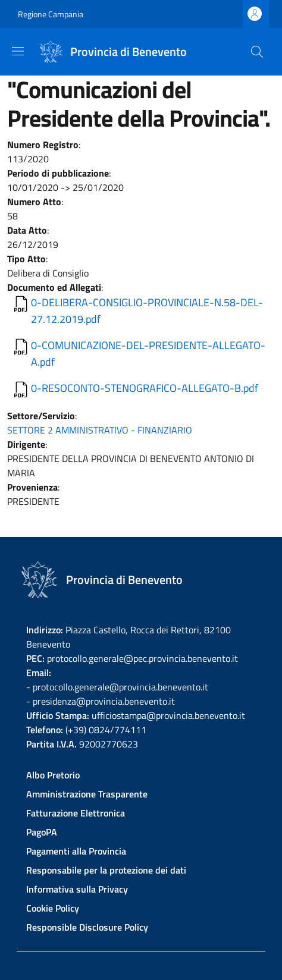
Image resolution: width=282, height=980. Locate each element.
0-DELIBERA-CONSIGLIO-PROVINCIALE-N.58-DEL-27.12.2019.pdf (147, 311)
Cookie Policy (53, 908)
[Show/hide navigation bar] (18, 51)
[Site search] (257, 52)
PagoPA (42, 832)
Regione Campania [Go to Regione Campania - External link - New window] (51, 14)
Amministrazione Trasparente (87, 794)
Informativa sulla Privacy (77, 889)
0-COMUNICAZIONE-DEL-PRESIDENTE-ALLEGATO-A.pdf (148, 354)
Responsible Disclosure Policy (87, 927)
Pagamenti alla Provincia (76, 851)
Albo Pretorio (53, 775)
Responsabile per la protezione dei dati (106, 870)
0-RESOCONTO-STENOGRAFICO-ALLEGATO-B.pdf (145, 388)
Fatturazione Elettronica (76, 813)
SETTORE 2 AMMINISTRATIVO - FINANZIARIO (100, 430)
